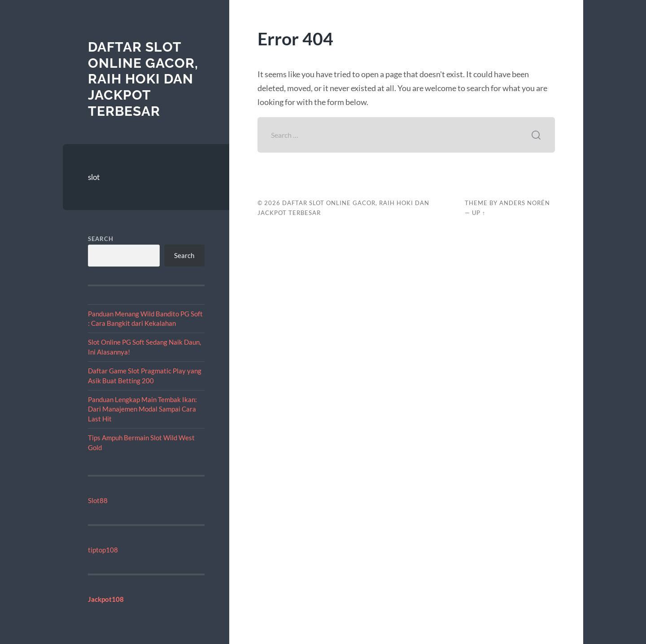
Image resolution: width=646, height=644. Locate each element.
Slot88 (98, 500)
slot (94, 177)
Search (101, 239)
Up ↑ (479, 213)
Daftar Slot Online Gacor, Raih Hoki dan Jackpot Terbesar (143, 79)
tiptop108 (103, 550)
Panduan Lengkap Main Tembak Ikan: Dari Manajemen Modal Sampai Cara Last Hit (142, 409)
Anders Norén (525, 203)
